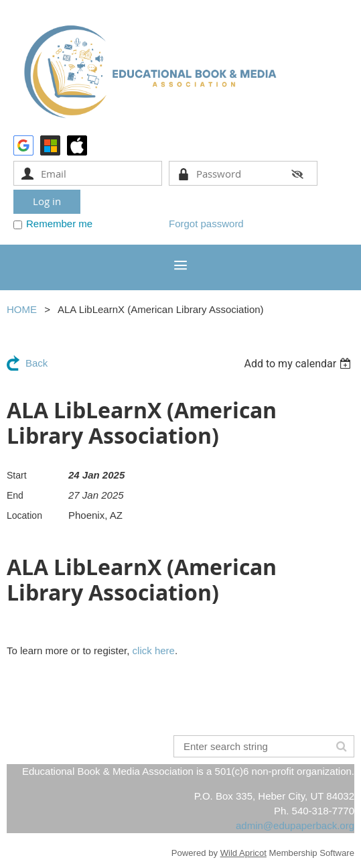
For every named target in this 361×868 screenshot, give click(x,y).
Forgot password (206, 224)
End (15, 495)
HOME (22, 309)
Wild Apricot (243, 853)
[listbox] (299, 364)
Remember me (59, 224)
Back (37, 363)
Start (17, 475)
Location (24, 515)
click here (154, 650)
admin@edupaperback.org (295, 825)
